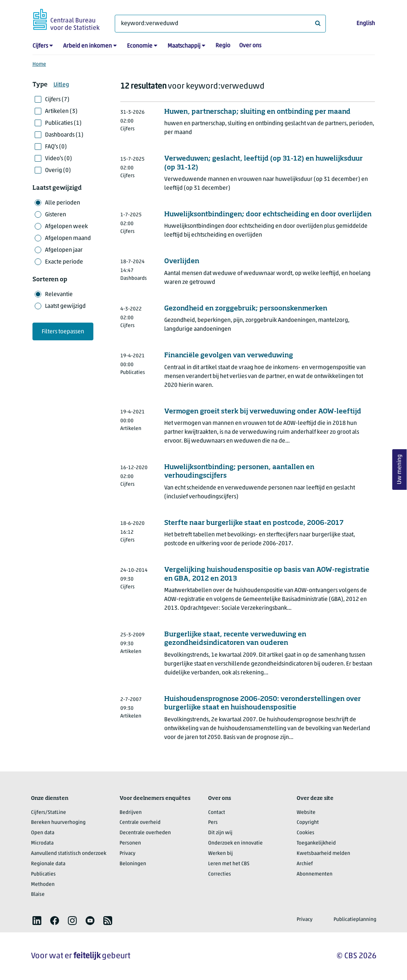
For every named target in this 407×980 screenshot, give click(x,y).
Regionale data (48, 864)
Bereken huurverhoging (58, 823)
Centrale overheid (140, 823)
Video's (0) (58, 159)
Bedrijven (131, 813)
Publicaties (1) (63, 123)
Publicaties (43, 874)
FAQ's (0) (56, 147)
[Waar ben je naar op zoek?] (220, 24)
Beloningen (133, 864)
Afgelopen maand (68, 238)
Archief (305, 864)
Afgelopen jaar (64, 250)
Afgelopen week (66, 227)
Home (39, 64)
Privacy (127, 854)
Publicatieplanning (355, 920)
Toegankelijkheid (316, 843)
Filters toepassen (63, 332)
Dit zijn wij (220, 833)
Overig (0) (58, 171)
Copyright (308, 823)
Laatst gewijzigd (65, 306)
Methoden (43, 885)
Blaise (38, 895)
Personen (130, 843)
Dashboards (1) (64, 135)
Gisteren (56, 215)
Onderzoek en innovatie (235, 843)
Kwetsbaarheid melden (323, 854)
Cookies (306, 833)
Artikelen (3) (61, 111)
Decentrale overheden (145, 833)
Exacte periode (64, 262)
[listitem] (37, 921)
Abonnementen (315, 874)
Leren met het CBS (229, 864)
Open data (43, 833)
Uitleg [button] (61, 85)
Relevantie (59, 295)
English (366, 24)
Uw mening (400, 469)
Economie (140, 46)
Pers (213, 823)
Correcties (220, 874)
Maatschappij (184, 46)
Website (306, 813)
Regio (223, 46)
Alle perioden (63, 203)
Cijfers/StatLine (49, 813)
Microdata (42, 843)
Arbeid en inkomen (87, 46)
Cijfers (40, 46)
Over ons (250, 46)
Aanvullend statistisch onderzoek (69, 854)
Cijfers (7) (57, 100)
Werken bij (220, 854)
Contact (217, 813)
